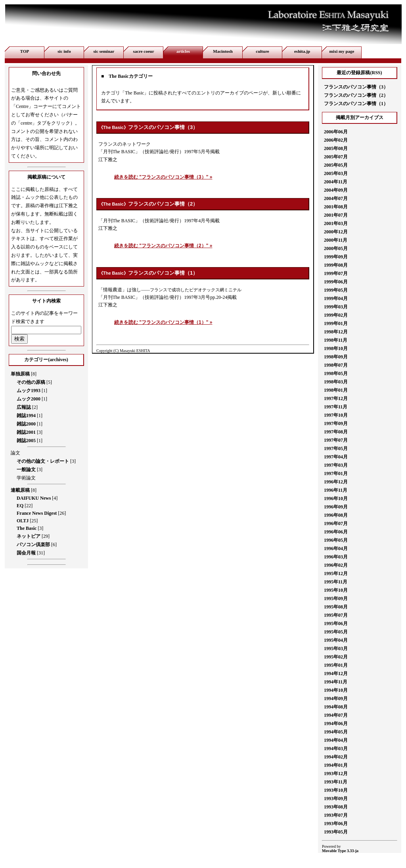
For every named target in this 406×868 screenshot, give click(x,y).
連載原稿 (20, 490)
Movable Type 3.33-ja (340, 851)
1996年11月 (336, 490)
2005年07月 (336, 157)
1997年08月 (336, 432)
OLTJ (23, 521)
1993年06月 (336, 824)
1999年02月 (336, 315)
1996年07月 (336, 523)
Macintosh (223, 51)
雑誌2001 (26, 432)
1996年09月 (336, 507)
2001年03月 (336, 223)
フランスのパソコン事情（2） (163, 204)
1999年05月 (336, 290)
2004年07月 (336, 198)
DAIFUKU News (34, 498)
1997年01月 (336, 473)
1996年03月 (336, 557)
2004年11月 (336, 182)
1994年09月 (336, 699)
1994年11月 (336, 682)
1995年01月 (336, 665)
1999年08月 (336, 265)
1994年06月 (336, 724)
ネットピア (29, 536)
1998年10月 (336, 348)
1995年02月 (336, 657)
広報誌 (24, 407)
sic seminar (104, 51)
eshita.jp (302, 51)
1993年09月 (336, 799)
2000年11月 (336, 240)
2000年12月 (336, 232)
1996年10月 (336, 498)
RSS (376, 73)
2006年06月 (336, 132)
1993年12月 (336, 774)
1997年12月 (336, 398)
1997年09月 (336, 423)
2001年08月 (336, 207)
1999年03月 (336, 307)
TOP (25, 51)
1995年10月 (336, 590)
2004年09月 (336, 190)
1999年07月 (336, 273)
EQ (20, 506)
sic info (64, 51)
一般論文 (26, 470)
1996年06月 (336, 532)
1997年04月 (336, 457)
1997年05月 (336, 448)
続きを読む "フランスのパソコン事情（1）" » (163, 322)
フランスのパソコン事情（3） (163, 127)
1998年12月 (336, 332)
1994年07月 (336, 715)
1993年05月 (336, 832)
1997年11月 (336, 407)
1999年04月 (336, 298)
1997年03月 (336, 465)
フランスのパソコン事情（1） (163, 273)
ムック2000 (29, 399)
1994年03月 (336, 749)
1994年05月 (336, 732)
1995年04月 (336, 640)
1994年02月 (336, 757)
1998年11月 (336, 340)
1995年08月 (336, 607)
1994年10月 (336, 690)
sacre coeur (143, 51)
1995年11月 (336, 582)
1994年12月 (336, 674)
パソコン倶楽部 (33, 545)
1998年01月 (336, 390)
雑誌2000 (26, 424)
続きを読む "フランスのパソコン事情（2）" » (163, 246)
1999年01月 (336, 323)
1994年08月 (336, 707)
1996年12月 (336, 482)
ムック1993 (29, 391)
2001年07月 (336, 215)
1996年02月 (336, 565)
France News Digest (37, 513)
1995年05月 (336, 632)
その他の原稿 (31, 382)
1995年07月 (336, 615)
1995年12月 (336, 574)
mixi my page (342, 51)
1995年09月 (336, 599)
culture (262, 51)
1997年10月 (336, 415)
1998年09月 (336, 357)
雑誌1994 (26, 416)
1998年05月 (336, 373)
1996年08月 (336, 515)
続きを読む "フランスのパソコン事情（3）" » (163, 177)
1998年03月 (336, 382)
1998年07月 (336, 365)
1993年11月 (336, 782)
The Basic (27, 528)
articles (183, 51)
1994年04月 (336, 740)
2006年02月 (336, 140)
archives (58, 360)
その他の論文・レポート (43, 461)
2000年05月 (336, 248)
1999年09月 (336, 257)
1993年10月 (336, 790)
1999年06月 (336, 282)
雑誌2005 (26, 441)
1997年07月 (336, 440)
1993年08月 (336, 807)
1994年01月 (336, 765)
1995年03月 (336, 649)
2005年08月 (336, 148)
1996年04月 (336, 549)
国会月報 (26, 553)
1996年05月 (336, 540)
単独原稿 (20, 374)
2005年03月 (336, 173)
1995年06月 (336, 624)
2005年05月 (336, 165)
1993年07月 (336, 815)
